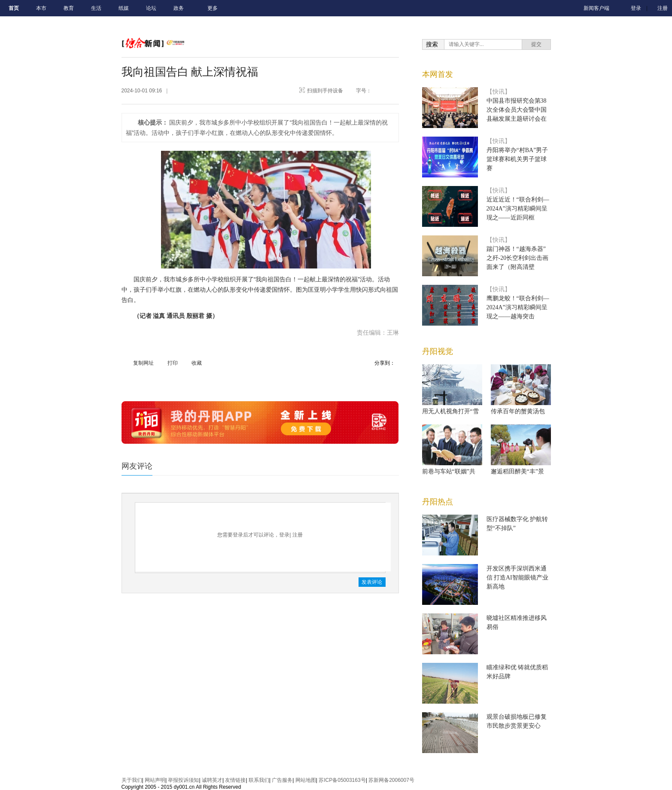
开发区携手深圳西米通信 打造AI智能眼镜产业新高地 (517, 578)
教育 (69, 8)
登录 (636, 8)
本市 (41, 8)
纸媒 (124, 8)
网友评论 (137, 466)
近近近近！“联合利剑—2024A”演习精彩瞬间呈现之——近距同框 (518, 209)
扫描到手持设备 (325, 91)
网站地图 (306, 780)
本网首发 (438, 74)
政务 (179, 8)
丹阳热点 (438, 502)
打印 (173, 363)
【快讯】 (499, 92)
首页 (14, 8)
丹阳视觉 (438, 351)
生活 (96, 8)
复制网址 (143, 363)
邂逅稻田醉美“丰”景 (517, 471)
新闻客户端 (596, 8)
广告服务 (282, 780)
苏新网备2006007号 (391, 780)
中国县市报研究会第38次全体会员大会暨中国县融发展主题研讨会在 (517, 110)
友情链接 (235, 780)
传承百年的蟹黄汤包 (518, 411)
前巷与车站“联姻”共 (449, 471)
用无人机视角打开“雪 (450, 411)
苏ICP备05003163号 (342, 780)
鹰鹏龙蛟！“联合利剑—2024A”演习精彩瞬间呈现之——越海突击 (518, 307)
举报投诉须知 (183, 780)
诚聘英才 (212, 780)
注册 (663, 8)
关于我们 (132, 780)
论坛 (151, 8)
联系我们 (259, 780)
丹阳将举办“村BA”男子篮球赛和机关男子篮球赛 (517, 159)
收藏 (197, 363)
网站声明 (155, 780)
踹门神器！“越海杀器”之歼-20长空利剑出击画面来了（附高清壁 (518, 258)
